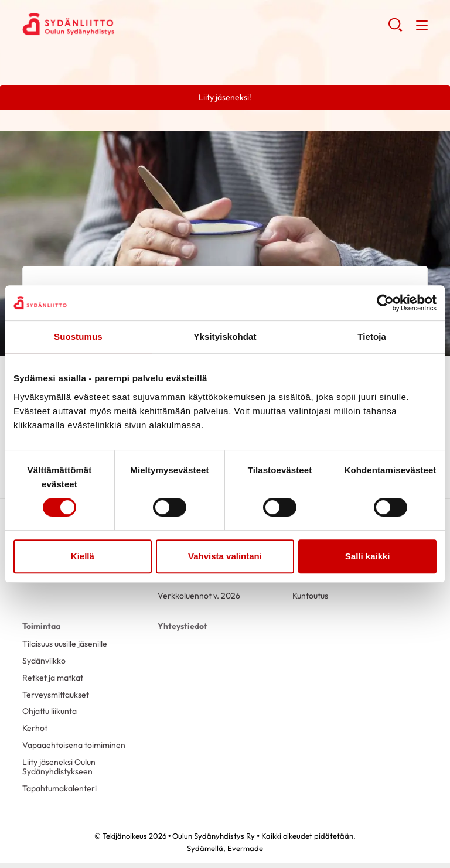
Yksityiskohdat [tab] (225, 336)
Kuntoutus (310, 596)
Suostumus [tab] (78, 336)
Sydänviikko (44, 661)
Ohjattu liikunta (50, 711)
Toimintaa (41, 626)
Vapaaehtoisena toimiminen (74, 745)
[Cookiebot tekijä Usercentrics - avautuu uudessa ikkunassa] (385, 303)
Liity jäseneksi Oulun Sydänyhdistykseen (59, 767)
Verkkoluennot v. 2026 (199, 596)
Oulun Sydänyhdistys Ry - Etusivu (116, 24)
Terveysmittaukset (56, 695)
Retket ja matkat (53, 678)
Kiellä (83, 556)
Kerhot (35, 728)
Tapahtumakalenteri (59, 788)
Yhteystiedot (183, 626)
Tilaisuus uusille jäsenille (65, 644)
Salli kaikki (368, 556)
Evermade (245, 848)
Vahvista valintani (225, 556)
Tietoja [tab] (372, 336)
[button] (395, 29)
